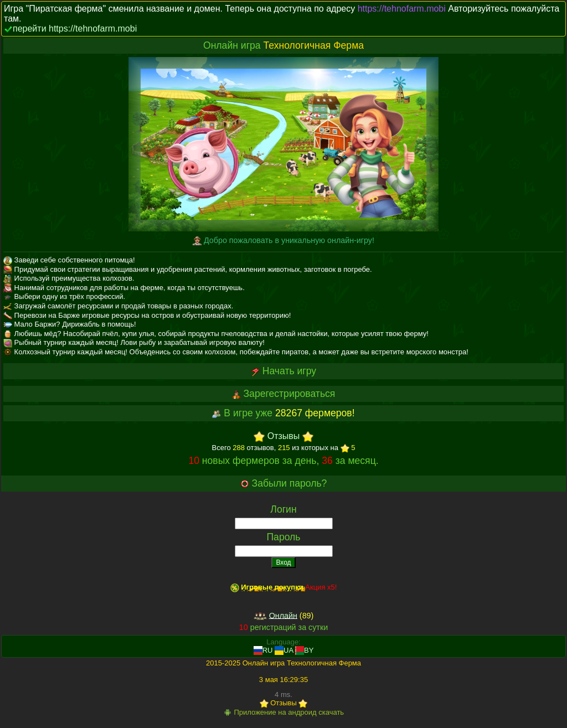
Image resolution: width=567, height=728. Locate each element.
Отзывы (284, 437)
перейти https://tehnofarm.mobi (75, 29)
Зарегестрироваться (289, 394)
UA (284, 650)
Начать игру (289, 371)
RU (263, 650)
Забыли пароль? (290, 483)
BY (304, 650)
